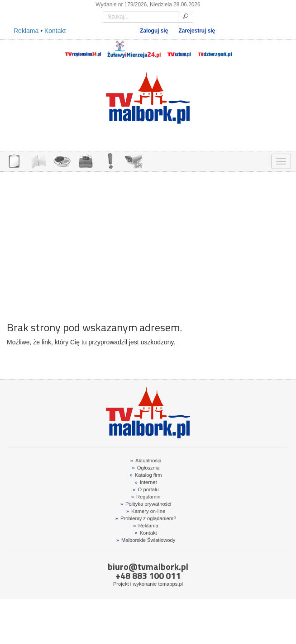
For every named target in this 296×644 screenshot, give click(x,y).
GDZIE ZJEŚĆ (62, 160)
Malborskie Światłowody (146, 540)
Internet (146, 482)
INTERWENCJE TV (110, 160)
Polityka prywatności (146, 504)
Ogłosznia (146, 468)
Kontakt (55, 31)
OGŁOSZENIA (14, 160)
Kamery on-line (146, 511)
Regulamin (146, 497)
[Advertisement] (148, 242)
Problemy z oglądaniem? (146, 518)
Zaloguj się (154, 31)
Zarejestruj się (197, 31)
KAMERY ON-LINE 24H (134, 160)
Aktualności (146, 461)
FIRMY (38, 160)
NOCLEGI (86, 160)
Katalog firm (146, 475)
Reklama (26, 31)
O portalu (146, 489)
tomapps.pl (170, 584)
